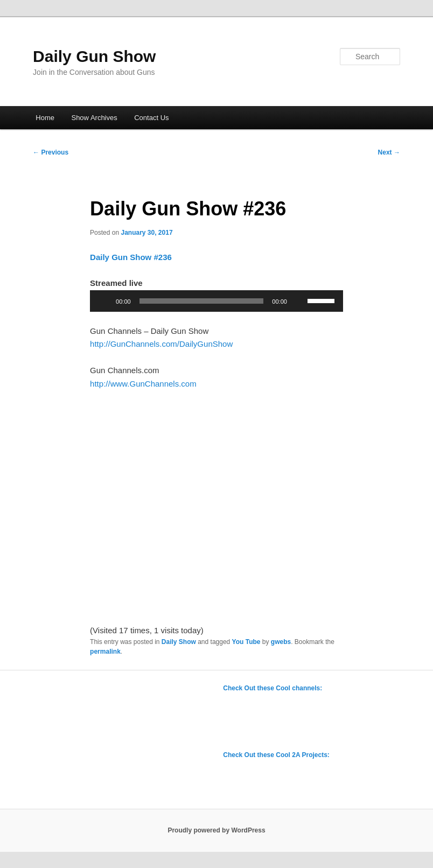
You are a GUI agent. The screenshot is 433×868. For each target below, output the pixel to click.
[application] (216, 301)
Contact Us (151, 118)
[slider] (202, 301)
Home (45, 118)
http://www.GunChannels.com (143, 384)
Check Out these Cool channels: (273, 688)
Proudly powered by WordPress (216, 830)
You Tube (246, 642)
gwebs (281, 642)
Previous (51, 152)
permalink (105, 652)
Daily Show (179, 642)
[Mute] (299, 301)
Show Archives (94, 118)
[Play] (104, 301)
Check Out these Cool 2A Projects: (276, 755)
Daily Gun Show (94, 56)
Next (389, 152)
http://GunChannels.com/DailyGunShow (161, 344)
